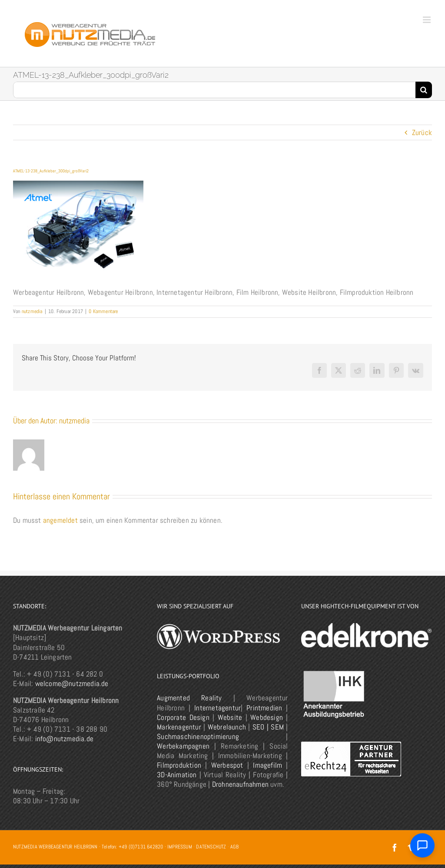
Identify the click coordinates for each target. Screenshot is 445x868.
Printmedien (264, 708)
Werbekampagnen (183, 746)
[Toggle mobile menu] (427, 20)
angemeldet (60, 520)
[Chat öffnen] (422, 845)
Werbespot (227, 765)
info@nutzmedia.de (64, 739)
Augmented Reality (189, 698)
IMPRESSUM (180, 847)
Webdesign (267, 717)
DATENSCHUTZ (211, 847)
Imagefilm (267, 765)
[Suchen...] (214, 90)
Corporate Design (183, 717)
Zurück (422, 132)
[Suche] (424, 90)
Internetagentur (218, 708)
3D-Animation (177, 775)
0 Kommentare (103, 311)
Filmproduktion (179, 765)
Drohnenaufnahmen (240, 784)
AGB (234, 847)
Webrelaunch (227, 727)
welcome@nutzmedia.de (72, 683)
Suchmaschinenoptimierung (198, 736)
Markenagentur (179, 727)
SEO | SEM (268, 727)
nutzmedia (32, 311)
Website (230, 717)
